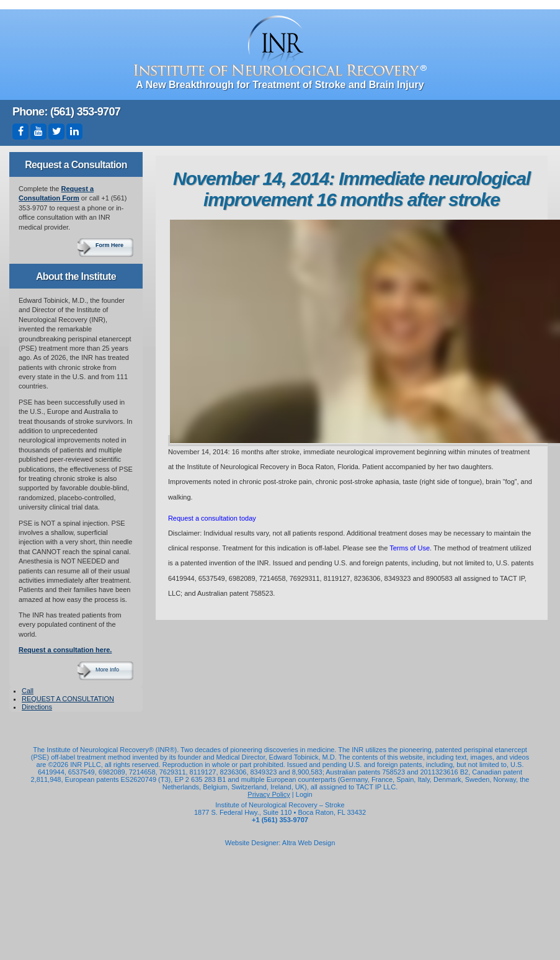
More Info (107, 670)
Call (28, 691)
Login (304, 794)
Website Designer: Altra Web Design (280, 843)
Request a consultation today (212, 518)
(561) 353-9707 (85, 112)
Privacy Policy (269, 794)
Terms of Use (410, 548)
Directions (37, 707)
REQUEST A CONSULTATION (68, 699)
